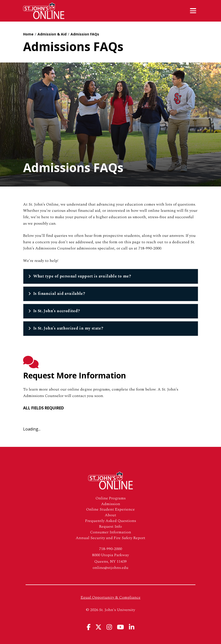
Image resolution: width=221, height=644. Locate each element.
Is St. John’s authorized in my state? (68, 328)
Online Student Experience (110, 509)
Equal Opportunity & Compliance (111, 597)
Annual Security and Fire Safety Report (110, 538)
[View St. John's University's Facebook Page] (89, 627)
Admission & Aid (52, 34)
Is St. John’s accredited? (57, 311)
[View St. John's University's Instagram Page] (109, 627)
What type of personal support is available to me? (82, 276)
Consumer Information (111, 532)
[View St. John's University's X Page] (98, 627)
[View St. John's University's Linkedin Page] (132, 627)
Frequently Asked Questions (111, 521)
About (110, 515)
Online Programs (111, 498)
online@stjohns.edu (110, 568)
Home (28, 34)
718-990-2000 (110, 549)
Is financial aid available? (59, 294)
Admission (111, 504)
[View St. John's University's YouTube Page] (120, 627)
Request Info (110, 527)
